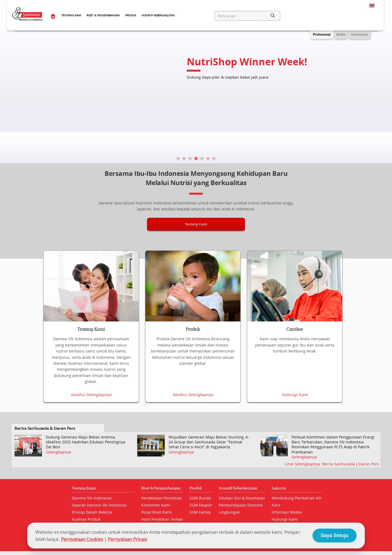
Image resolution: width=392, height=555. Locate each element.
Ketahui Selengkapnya (91, 395)
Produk (131, 15)
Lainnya (279, 488)
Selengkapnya (58, 452)
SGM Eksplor (201, 505)
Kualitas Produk (86, 519)
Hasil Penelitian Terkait (162, 519)
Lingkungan (229, 512)
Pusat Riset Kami (157, 512)
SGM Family (200, 512)
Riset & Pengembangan (103, 15)
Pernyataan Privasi (127, 539)
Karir (276, 505)
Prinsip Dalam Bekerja (92, 512)
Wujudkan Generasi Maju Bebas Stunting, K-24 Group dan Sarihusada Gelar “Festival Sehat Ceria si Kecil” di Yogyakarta (209, 442)
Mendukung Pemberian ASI (297, 498)
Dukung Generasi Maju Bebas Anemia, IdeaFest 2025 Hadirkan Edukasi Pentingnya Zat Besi (85, 442)
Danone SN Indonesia (92, 498)
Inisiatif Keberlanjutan (158, 15)
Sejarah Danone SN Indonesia (99, 505)
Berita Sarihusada (339, 464)
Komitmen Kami (156, 505)
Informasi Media (287, 512)
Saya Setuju (335, 535)
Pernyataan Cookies (82, 539)
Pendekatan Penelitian (162, 498)
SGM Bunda (200, 498)
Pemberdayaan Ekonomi (241, 505)
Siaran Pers (369, 464)
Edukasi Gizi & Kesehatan (242, 498)
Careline (295, 329)
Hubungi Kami (295, 395)
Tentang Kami (71, 15)
